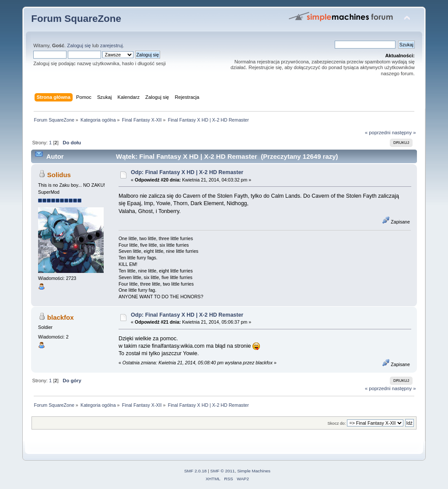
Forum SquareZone (76, 19)
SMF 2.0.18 (196, 471)
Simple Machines (254, 471)
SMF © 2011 (223, 471)
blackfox (61, 317)
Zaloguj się (79, 45)
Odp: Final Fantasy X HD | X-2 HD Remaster (187, 172)
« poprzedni (378, 133)
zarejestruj (112, 45)
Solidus (59, 175)
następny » (404, 133)
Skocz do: (336, 423)
